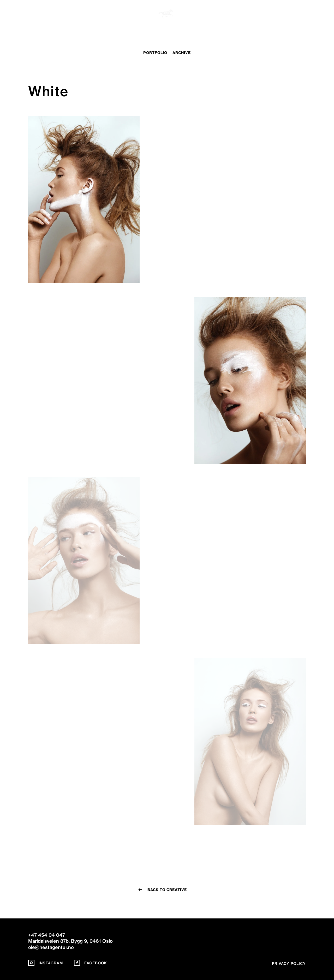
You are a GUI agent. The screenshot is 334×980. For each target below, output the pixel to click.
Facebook (90, 963)
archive (182, 53)
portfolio (155, 53)
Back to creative (167, 890)
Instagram (46, 963)
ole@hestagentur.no (51, 947)
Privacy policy (289, 964)
